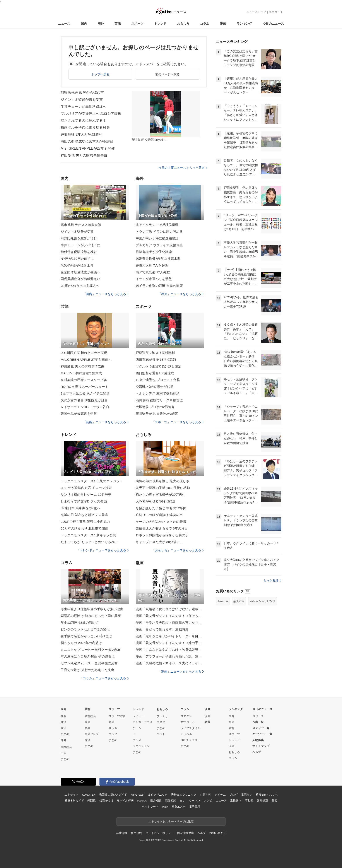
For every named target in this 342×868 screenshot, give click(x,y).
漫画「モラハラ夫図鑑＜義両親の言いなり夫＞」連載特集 (170, 623)
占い (183, 801)
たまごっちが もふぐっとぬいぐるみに (89, 542)
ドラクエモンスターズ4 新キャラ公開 (88, 535)
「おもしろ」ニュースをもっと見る (178, 550)
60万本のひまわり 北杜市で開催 (84, 528)
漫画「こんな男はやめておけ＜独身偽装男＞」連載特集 (170, 650)
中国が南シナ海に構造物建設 (157, 238)
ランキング (244, 24)
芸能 (118, 24)
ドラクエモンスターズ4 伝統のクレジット (92, 481)
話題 (207, 722)
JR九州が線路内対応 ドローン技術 (86, 488)
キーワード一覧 (262, 734)
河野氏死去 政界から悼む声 (82, 93)
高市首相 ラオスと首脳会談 (81, 225)
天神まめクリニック (184, 795)
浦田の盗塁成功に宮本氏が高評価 (87, 141)
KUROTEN (89, 795)
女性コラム (188, 722)
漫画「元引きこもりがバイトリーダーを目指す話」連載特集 (170, 636)
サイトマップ (261, 746)
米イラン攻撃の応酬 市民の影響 (159, 286)
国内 (84, 24)
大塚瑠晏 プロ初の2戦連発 (155, 407)
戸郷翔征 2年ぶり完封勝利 (81, 134)
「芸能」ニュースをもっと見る (106, 422)
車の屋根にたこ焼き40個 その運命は (88, 656)
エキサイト (276, 12)
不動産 (249, 801)
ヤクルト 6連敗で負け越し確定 (158, 366)
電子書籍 (195, 807)
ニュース (64, 24)
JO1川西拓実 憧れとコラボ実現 (84, 353)
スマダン (186, 716)
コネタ (161, 722)
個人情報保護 (185, 833)
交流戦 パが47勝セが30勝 (155, 387)
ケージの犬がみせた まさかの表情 (161, 522)
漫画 (223, 24)
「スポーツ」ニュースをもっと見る (178, 422)
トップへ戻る (100, 74)
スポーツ (137, 24)
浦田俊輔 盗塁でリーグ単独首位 (159, 400)
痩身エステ (178, 807)
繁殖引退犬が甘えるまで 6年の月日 (162, 528)
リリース (258, 716)
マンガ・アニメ (143, 722)
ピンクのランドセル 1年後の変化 (85, 629)
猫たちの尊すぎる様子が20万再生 (161, 495)
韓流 (87, 740)
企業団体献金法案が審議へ (80, 272)
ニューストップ (256, 12)
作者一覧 (258, 722)
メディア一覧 (261, 728)
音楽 (87, 728)
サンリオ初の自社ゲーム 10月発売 (86, 495)
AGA (165, 807)
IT (134, 734)
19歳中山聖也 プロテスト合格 (158, 380)
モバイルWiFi (125, 801)
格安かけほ (106, 801)
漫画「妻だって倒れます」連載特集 (162, 629)
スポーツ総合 (117, 716)
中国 (63, 753)
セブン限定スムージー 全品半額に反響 (89, 663)
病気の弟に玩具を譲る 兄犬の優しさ (162, 481)
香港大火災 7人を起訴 (152, 265)
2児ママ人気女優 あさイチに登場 (85, 393)
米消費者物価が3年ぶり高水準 (158, 259)
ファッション (141, 746)
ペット (161, 734)
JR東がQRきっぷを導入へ (80, 286)
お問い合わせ (218, 833)
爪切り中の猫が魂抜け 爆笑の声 (159, 515)
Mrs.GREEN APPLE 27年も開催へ (86, 360)
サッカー (114, 728)
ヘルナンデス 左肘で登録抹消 (158, 393)
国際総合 (66, 747)
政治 (63, 728)
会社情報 (122, 833)
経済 (63, 722)
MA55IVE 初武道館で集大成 (81, 373)
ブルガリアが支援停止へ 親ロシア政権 (91, 114)
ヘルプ (257, 752)
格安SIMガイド (74, 801)
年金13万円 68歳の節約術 (80, 623)
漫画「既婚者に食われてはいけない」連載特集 (170, 609)
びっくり (162, 716)
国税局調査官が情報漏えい (80, 279)
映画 (87, 722)
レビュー (138, 716)
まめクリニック (158, 795)
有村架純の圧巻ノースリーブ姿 (84, 380)
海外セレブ (92, 734)
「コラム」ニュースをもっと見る (104, 678)
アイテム (220, 795)
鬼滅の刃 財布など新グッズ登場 (84, 515)
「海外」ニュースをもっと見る (181, 294)
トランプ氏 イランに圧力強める (159, 232)
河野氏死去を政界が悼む (79, 238)
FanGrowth (138, 795)
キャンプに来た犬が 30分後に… (159, 542)
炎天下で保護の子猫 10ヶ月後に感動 (163, 488)
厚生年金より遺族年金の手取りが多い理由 (92, 609)
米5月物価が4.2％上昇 (77, 265)
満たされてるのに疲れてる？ (84, 120)
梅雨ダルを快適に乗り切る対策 (85, 127)
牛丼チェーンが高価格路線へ (84, 107)
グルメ (137, 740)
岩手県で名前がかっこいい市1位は (86, 636)
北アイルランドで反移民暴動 (157, 225)
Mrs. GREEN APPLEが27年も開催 (88, 148)
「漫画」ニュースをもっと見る (181, 672)
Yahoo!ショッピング (263, 601)
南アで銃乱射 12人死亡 (153, 272)
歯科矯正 (262, 801)
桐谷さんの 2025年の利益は (81, 643)
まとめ (65, 734)
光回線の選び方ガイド (113, 795)
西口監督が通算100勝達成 (155, 373)
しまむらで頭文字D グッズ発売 (84, 501)
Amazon (223, 601)
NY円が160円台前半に (77, 259)
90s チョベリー (190, 740)
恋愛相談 (170, 801)
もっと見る (272, 581)
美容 (274, 801)
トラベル (186, 734)
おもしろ (183, 24)
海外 (101, 24)
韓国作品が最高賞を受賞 (79, 414)
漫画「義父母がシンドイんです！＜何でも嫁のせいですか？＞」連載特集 (170, 616)
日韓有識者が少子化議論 (154, 252)
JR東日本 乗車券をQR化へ (80, 508)
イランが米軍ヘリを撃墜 (154, 279)
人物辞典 (258, 740)
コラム (205, 24)
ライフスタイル (191, 728)
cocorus (142, 801)
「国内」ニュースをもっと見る (106, 294)
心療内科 (205, 795)
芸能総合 (90, 716)
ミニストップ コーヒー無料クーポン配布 (91, 650)
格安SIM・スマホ (267, 795)
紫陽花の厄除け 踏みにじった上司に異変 (91, 616)
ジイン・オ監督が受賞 (77, 232)
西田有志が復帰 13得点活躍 (156, 360)
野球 (111, 722)
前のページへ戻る (168, 74)
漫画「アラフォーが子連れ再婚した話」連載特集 (170, 656)
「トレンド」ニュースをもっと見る (103, 550)
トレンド (160, 24)
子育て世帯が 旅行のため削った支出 (87, 670)
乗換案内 (236, 801)
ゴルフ (113, 734)
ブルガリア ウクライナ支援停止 (159, 245)
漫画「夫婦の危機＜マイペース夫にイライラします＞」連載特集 (170, 663)
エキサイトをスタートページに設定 (171, 821)
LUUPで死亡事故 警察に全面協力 (85, 522)
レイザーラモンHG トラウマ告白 (85, 407)
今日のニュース (273, 24)
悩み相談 (156, 801)
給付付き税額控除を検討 (79, 252)
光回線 (91, 801)
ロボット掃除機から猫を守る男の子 (162, 535)
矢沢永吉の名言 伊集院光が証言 (84, 400)
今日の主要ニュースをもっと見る (183, 168)
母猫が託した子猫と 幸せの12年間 (161, 508)
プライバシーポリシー (160, 833)
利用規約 (136, 833)
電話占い (247, 795)
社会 (63, 716)
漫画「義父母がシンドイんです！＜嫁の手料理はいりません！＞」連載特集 (170, 643)
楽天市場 (239, 601)
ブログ (233, 795)
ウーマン (194, 801)
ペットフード (150, 807)
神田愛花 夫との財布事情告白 (84, 155)
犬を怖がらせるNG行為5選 (156, 501)
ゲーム (137, 728)
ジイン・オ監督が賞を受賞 (82, 100)
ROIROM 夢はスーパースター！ (84, 387)
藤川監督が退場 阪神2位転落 (157, 414)
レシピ (208, 801)
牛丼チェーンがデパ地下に (80, 245)
